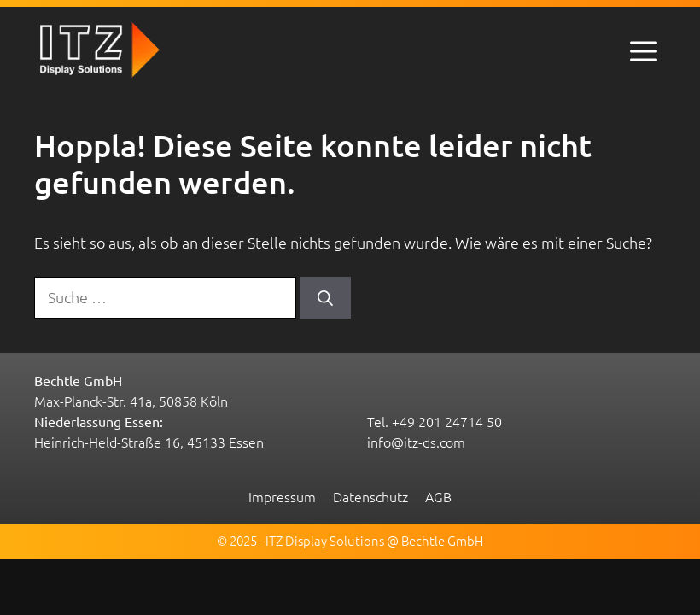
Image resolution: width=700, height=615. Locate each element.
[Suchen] (325, 298)
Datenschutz (370, 496)
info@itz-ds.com (416, 442)
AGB (438, 496)
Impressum (282, 496)
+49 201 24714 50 (447, 421)
